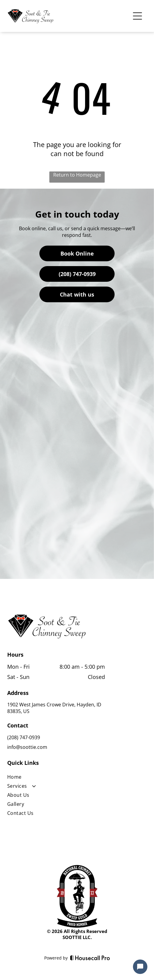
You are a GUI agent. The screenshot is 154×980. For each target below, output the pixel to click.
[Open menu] (137, 16)
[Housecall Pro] (90, 958)
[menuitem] (56, 778)
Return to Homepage (77, 175)
